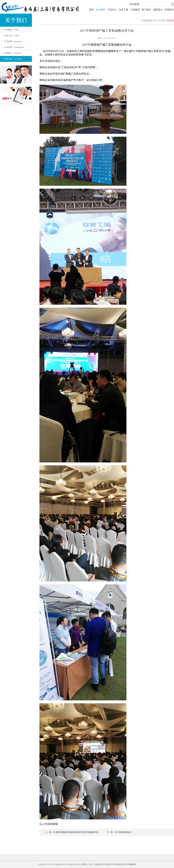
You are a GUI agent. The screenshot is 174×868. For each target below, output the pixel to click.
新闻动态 (12, 59)
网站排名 (133, 864)
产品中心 (112, 10)
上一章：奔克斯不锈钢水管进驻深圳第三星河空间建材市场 (72, 832)
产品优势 (12, 41)
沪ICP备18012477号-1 (120, 864)
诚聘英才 (158, 10)
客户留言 (146, 10)
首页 (91, 10)
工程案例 (135, 10)
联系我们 (169, 10)
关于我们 (101, 10)
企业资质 (13, 47)
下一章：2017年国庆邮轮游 (119, 832)
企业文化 (10, 36)
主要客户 (11, 53)
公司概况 (10, 30)
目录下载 (124, 10)
